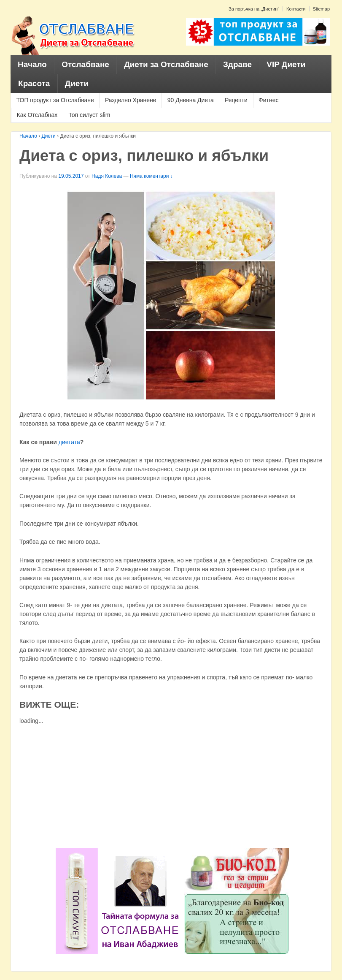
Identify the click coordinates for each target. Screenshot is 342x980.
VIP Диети (286, 64)
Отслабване (85, 64)
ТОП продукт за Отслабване (55, 100)
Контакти (296, 9)
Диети (77, 83)
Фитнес (268, 100)
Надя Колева (107, 176)
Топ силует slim (89, 115)
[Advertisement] (168, 787)
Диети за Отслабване (166, 64)
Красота (34, 83)
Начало (32, 64)
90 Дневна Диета (191, 100)
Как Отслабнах (37, 115)
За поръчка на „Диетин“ (254, 9)
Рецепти (236, 100)
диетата (69, 442)
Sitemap (321, 9)
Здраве (237, 64)
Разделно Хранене (131, 100)
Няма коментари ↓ (151, 176)
